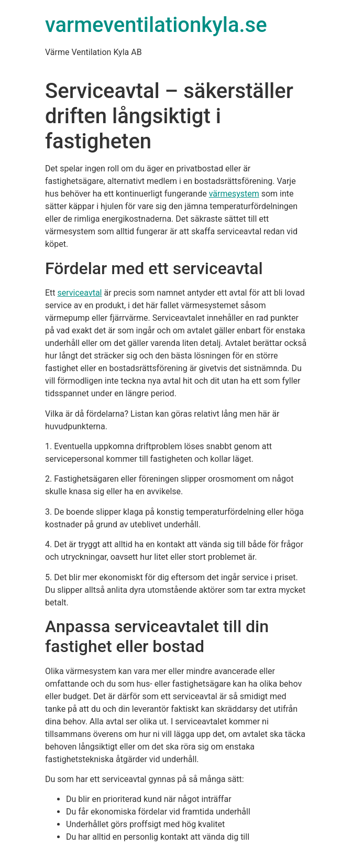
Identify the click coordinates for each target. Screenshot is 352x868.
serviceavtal (80, 293)
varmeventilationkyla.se (156, 25)
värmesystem (234, 194)
